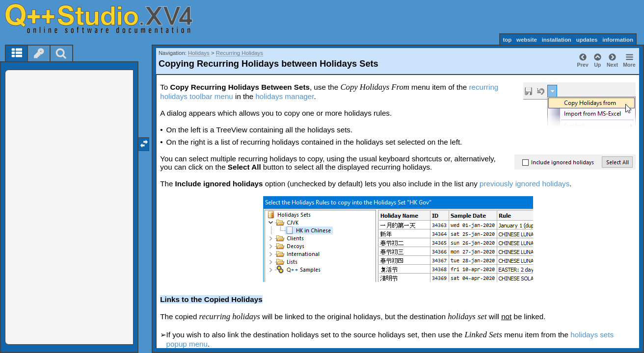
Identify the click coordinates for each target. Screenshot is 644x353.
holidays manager (284, 96)
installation (557, 40)
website (527, 40)
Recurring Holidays (240, 53)
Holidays (199, 53)
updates (587, 40)
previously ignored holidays (524, 184)
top (507, 40)
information (618, 40)
